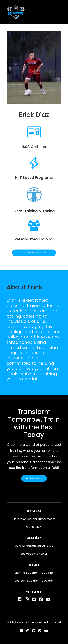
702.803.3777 (34, 527)
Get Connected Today (34, 253)
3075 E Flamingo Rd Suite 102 (34, 546)
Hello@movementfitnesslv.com (34, 519)
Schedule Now (34, 478)
